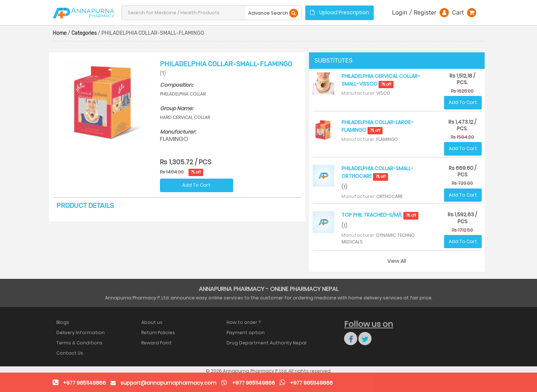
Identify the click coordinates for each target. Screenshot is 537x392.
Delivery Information (81, 333)
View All (397, 261)
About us (152, 322)
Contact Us (70, 353)
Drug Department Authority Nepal (266, 343)
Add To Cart (196, 185)
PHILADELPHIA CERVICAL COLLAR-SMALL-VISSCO (381, 80)
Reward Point (156, 343)
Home (60, 33)
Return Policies (158, 333)
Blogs (63, 322)
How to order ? (244, 322)
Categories (84, 33)
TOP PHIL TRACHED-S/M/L (380, 215)
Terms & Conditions (79, 343)
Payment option (246, 333)
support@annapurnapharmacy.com (168, 383)
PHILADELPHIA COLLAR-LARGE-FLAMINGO (377, 126)
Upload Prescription (340, 12)
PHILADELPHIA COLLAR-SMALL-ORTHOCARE (377, 172)
